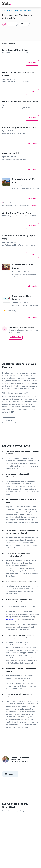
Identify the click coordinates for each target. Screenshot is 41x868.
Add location (16, 337)
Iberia (29, 10)
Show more (35, 205)
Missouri (23, 10)
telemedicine (11, 619)
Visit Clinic (32, 63)
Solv (4, 10)
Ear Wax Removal (12, 10)
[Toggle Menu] (35, 4)
